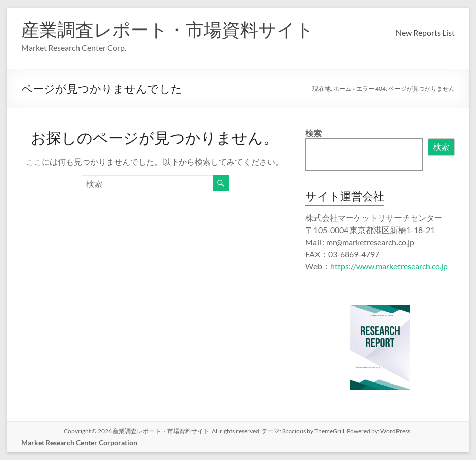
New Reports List (425, 32)
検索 (313, 133)
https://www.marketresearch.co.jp (389, 266)
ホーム (342, 88)
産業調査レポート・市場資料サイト (168, 29)
